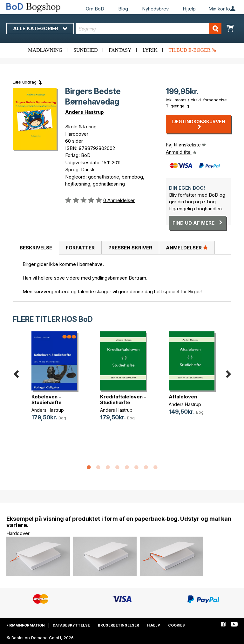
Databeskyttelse (71, 625)
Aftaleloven (183, 397)
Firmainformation (26, 625)
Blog (123, 9)
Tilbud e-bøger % (192, 50)
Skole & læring (81, 127)
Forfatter (80, 248)
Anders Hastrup (85, 112)
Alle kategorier (40, 28)
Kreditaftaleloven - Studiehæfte (123, 400)
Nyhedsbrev (155, 9)
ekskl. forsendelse (209, 100)
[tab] (36, 248)
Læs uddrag (25, 82)
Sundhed (85, 50)
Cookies (176, 625)
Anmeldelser (187, 247)
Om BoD (95, 9)
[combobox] (149, 29)
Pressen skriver (130, 248)
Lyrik (150, 50)
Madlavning (45, 50)
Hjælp (189, 9)
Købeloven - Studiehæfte (47, 400)
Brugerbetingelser (119, 625)
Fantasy (120, 50)
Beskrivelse (36, 248)
